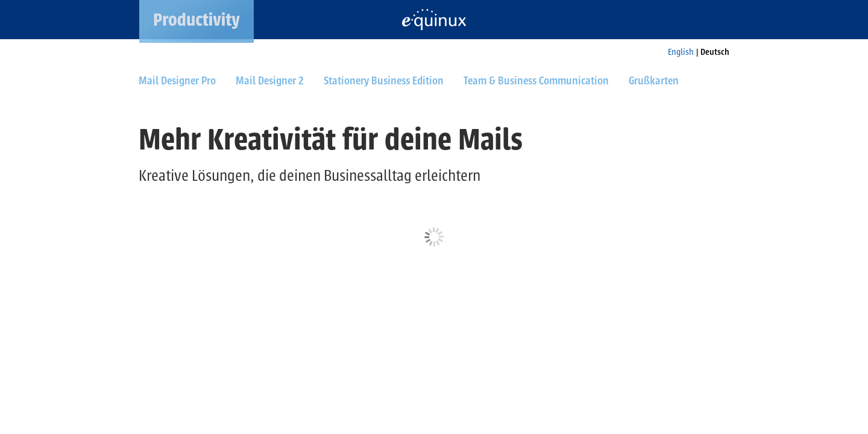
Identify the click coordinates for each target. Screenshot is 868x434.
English (681, 52)
